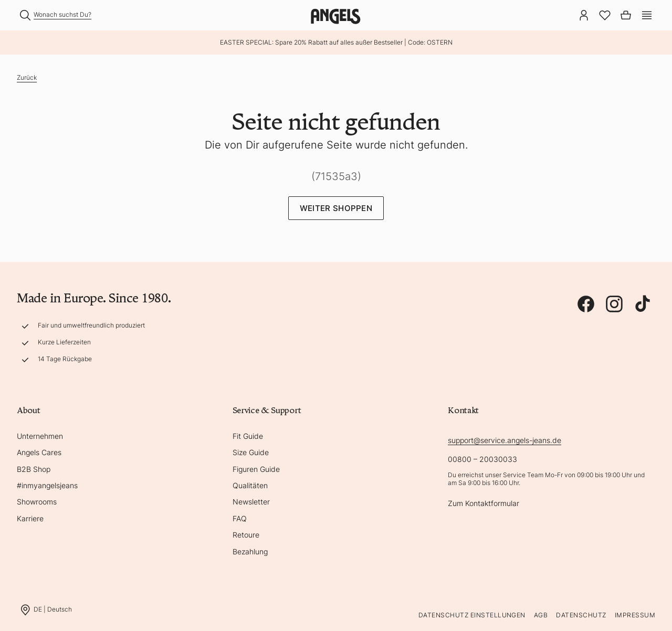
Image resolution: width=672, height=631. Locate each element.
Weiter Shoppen (336, 208)
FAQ (240, 518)
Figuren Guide (256, 469)
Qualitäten (250, 485)
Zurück (27, 77)
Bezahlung (250, 551)
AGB (541, 615)
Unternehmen (40, 436)
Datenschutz (581, 615)
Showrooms (37, 502)
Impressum (635, 615)
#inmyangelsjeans (47, 485)
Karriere (30, 518)
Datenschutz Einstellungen (472, 615)
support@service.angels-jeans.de (505, 440)
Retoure (246, 535)
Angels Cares (39, 452)
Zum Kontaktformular (484, 503)
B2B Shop (34, 469)
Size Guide (251, 452)
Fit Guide (248, 436)
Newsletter (251, 502)
